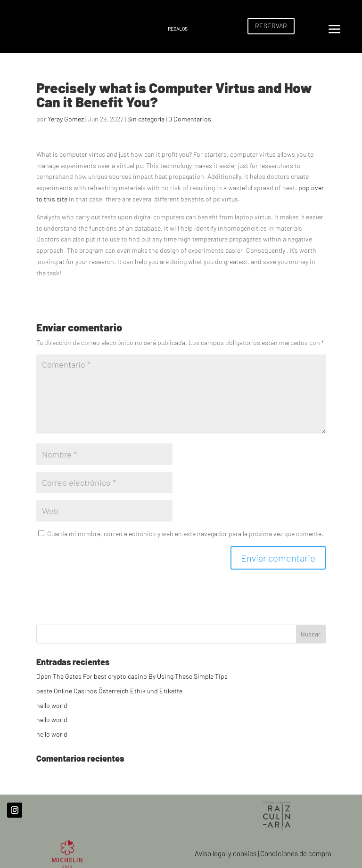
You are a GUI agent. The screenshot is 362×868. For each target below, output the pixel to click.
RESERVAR (271, 26)
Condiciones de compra (296, 853)
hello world (52, 705)
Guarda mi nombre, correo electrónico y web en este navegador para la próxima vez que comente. (185, 534)
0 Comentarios (190, 119)
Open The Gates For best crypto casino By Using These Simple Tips (132, 676)
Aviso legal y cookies (226, 853)
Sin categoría (146, 119)
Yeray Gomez (66, 119)
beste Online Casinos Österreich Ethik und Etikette (109, 691)
